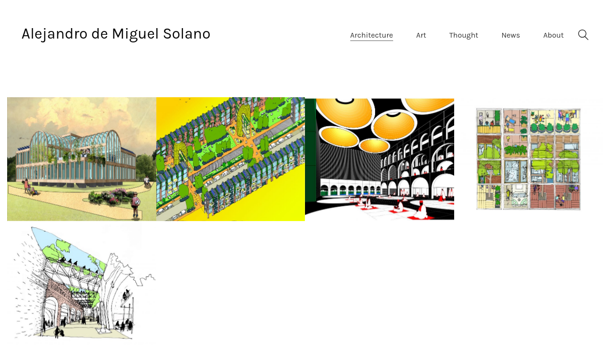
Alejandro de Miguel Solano (116, 34)
